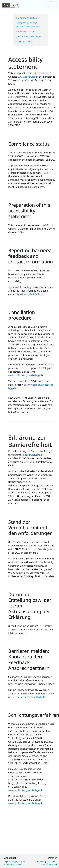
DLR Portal (40, 862)
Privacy (15, 862)
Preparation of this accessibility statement (29, 25)
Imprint (7, 862)
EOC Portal (51, 862)
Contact (19, 864)
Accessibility (9, 864)
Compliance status (26, 18)
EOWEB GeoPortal (49, 864)
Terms (22, 862)
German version (25, 42)
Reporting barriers (26, 32)
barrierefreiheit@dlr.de (30, 294)
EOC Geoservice (26, 77)
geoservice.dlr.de (32, 455)
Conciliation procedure (29, 37)
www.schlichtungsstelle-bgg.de (26, 375)
